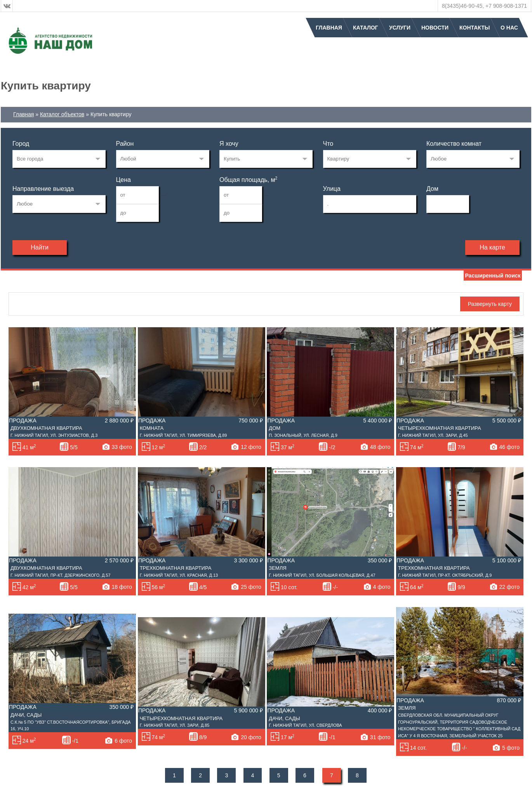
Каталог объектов (62, 114)
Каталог (366, 28)
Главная (329, 28)
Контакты (475, 28)
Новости (435, 28)
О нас (509, 28)
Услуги (400, 28)
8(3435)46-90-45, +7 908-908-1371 (484, 6)
